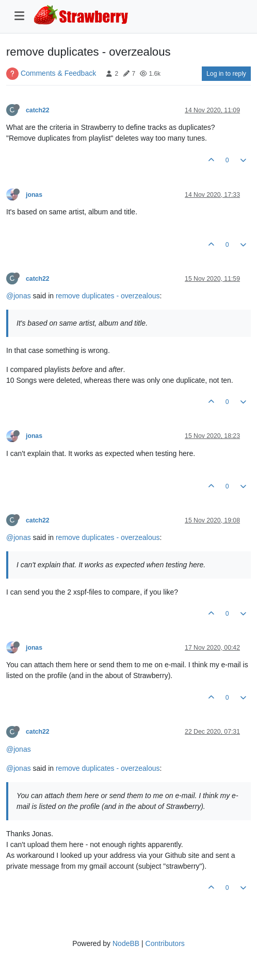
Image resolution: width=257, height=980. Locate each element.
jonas (34, 195)
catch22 (38, 110)
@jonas (19, 296)
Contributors (165, 943)
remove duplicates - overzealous (108, 296)
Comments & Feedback (58, 73)
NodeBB (126, 943)
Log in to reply (226, 74)
